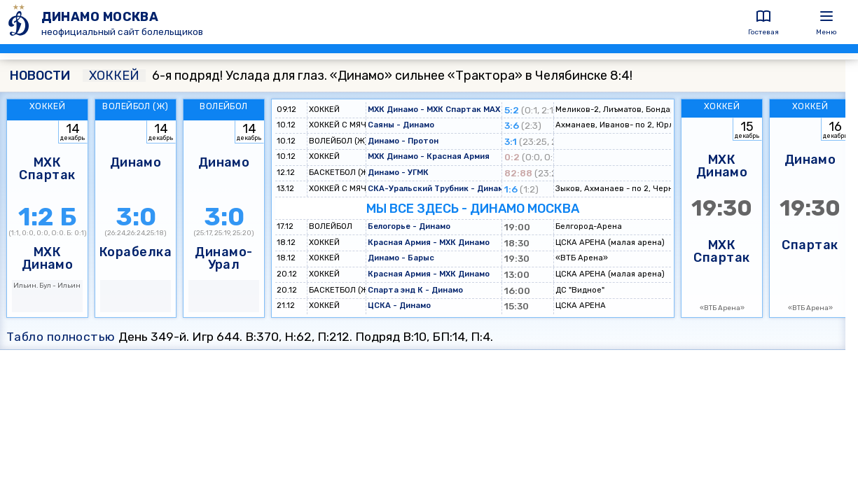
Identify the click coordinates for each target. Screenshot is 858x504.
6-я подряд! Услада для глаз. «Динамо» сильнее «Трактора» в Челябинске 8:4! (358, 76)
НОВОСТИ (40, 76)
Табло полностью (61, 337)
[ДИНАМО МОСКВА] (21, 22)
